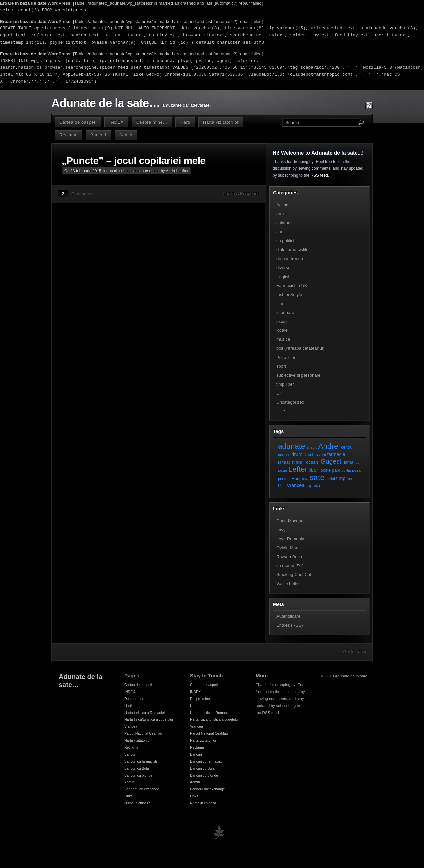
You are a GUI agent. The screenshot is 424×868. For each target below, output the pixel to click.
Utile (281, 411)
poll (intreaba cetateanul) (300, 348)
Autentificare (288, 616)
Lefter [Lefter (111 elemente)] (298, 469)
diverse (283, 268)
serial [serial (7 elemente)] (330, 479)
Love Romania (290, 539)
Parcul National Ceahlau (143, 733)
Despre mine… (152, 122)
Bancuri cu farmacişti (141, 761)
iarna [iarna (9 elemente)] (349, 462)
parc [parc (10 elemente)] (336, 470)
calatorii (284, 223)
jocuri (112, 171)
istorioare (285, 312)
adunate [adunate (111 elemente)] (292, 446)
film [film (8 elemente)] (299, 462)
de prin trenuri (290, 259)
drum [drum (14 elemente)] (297, 454)
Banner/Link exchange (142, 789)
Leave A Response (241, 194)
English (284, 277)
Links (128, 796)
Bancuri (98, 135)
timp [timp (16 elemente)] (341, 478)
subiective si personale (139, 171)
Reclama (68, 135)
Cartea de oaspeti (78, 122)
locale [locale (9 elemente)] (325, 470)
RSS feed (319, 175)
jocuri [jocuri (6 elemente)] (282, 470)
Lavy (281, 530)
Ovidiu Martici (290, 548)
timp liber (285, 384)
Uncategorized (290, 402)
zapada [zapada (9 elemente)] (313, 486)
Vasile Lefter (288, 584)
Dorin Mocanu (290, 521)
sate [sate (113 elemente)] (317, 477)
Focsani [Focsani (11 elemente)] (311, 462)
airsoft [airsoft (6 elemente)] (312, 447)
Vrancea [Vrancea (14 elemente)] (296, 485)
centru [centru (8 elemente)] (347, 447)
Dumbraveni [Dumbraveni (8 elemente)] (315, 455)
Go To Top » (355, 652)
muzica (283, 339)
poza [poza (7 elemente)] (356, 470)
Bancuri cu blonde (138, 775)
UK (279, 393)
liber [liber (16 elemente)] (313, 470)
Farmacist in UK (292, 285)
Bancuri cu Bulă (137, 768)
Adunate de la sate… (106, 103)
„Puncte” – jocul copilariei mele (133, 161)
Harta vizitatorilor (221, 122)
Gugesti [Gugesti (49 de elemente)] (332, 461)
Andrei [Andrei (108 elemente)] (329, 446)
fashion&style (289, 294)
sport (281, 366)
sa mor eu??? (290, 566)
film (280, 303)
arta (280, 214)
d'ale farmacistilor (293, 250)
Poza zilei (286, 357)
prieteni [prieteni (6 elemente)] (284, 479)
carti (280, 232)
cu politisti (286, 241)
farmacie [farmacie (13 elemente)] (336, 454)
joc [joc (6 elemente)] (357, 462)
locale (282, 330)
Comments (82, 194)
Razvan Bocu (289, 557)
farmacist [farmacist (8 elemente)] (286, 462)
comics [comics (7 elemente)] (284, 454)
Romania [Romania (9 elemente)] (300, 479)
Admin (126, 135)
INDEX (116, 122)
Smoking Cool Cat (294, 575)
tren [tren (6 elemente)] (350, 479)
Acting (282, 205)
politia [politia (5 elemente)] (346, 470)
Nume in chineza (137, 803)
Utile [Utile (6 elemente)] (282, 486)
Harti (185, 122)
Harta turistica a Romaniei (145, 713)
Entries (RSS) (290, 625)
